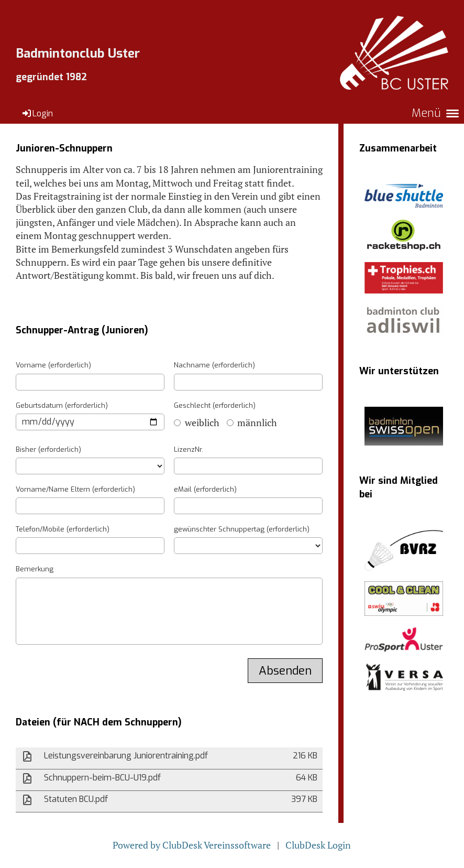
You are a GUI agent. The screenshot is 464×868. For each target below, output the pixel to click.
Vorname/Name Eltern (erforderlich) (75, 489)
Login (37, 113)
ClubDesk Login (318, 845)
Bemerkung (35, 569)
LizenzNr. (189, 449)
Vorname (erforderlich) (53, 365)
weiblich (197, 422)
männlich (252, 422)
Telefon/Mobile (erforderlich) (63, 529)
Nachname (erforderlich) (214, 365)
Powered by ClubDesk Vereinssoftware (192, 845)
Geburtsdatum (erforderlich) (62, 405)
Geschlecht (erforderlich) (215, 405)
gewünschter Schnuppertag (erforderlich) (242, 529)
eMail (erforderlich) (205, 489)
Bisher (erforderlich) (48, 449)
